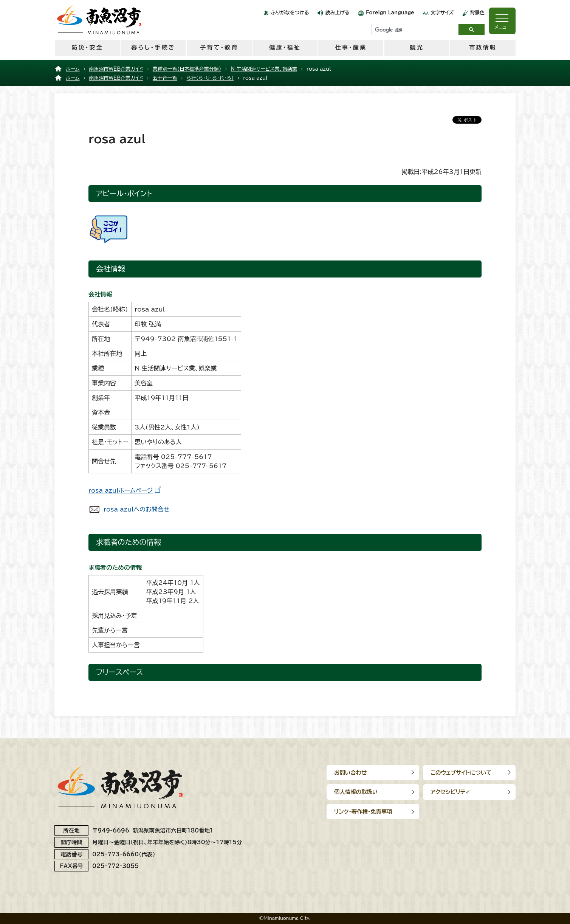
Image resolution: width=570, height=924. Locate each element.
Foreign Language (390, 13)
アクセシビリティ (450, 792)
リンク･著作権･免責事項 (363, 812)
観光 (417, 47)
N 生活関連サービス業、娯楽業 (264, 69)
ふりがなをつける (290, 13)
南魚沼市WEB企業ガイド (116, 69)
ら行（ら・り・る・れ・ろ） (210, 78)
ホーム (73, 69)
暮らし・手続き (153, 47)
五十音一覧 (165, 78)
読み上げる (338, 13)
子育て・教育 (219, 47)
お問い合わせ (350, 773)
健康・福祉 (285, 47)
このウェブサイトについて (461, 773)
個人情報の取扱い (356, 792)
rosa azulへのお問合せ (136, 509)
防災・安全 (87, 47)
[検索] (414, 30)
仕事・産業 (351, 47)
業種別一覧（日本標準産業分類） (187, 69)
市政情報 (483, 47)
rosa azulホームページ (121, 490)
